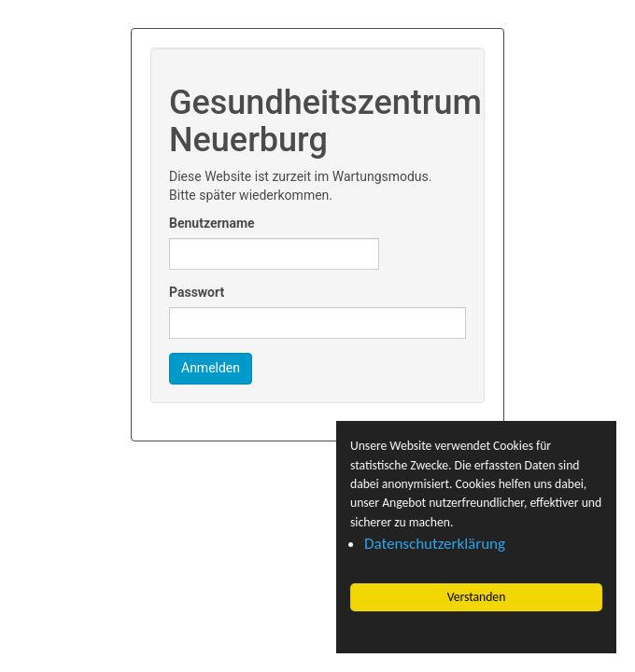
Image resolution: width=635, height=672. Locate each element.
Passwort (197, 292)
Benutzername (212, 223)
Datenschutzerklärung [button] (435, 544)
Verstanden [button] (477, 597)
